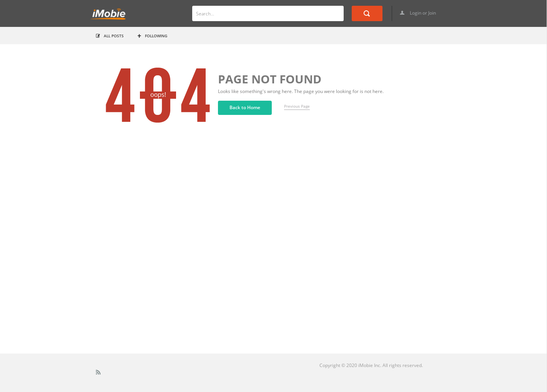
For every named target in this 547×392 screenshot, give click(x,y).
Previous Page (297, 106)
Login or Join (418, 13)
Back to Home (245, 107)
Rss (98, 374)
